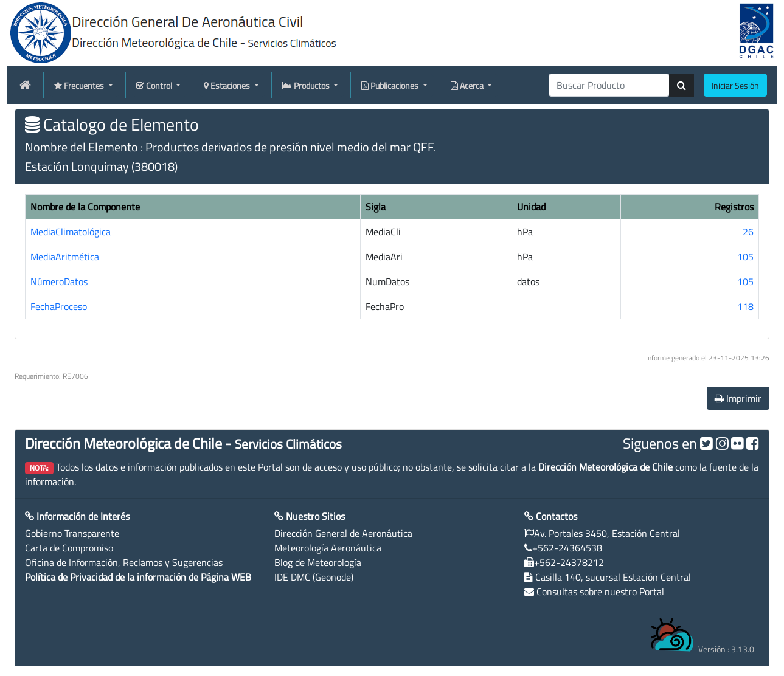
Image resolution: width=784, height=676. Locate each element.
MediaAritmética (65, 257)
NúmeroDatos (59, 281)
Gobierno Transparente (72, 533)
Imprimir (738, 398)
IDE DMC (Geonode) (314, 577)
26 (748, 232)
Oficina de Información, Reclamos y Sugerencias (124, 562)
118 (745, 306)
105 (745, 257)
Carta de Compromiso (69, 548)
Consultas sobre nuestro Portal (600, 591)
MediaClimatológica (71, 232)
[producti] (609, 85)
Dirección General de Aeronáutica (343, 533)
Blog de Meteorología (318, 562)
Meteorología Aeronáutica (328, 548)
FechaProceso (59, 306)
